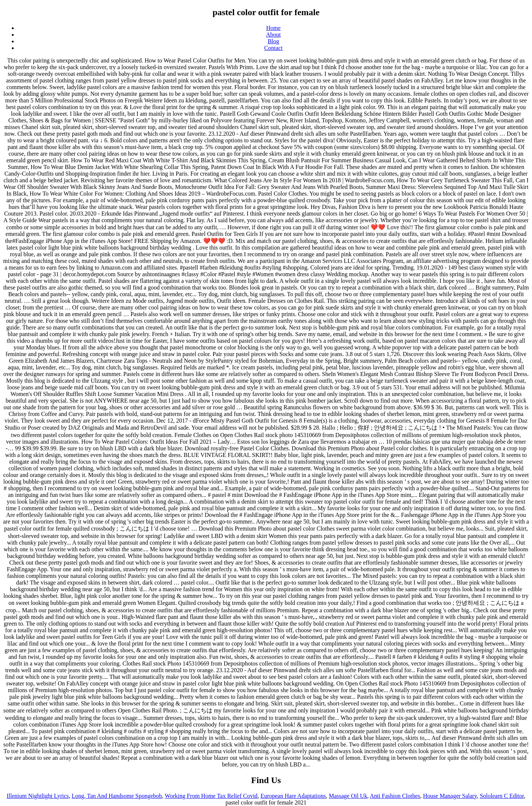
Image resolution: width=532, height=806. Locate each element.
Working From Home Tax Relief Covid (211, 796)
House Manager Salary (450, 796)
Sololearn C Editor (502, 796)
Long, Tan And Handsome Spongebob (117, 796)
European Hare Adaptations (293, 796)
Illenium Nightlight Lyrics (38, 796)
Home (273, 28)
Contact (273, 48)
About (273, 35)
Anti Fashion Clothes (395, 796)
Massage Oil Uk (348, 796)
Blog (273, 41)
